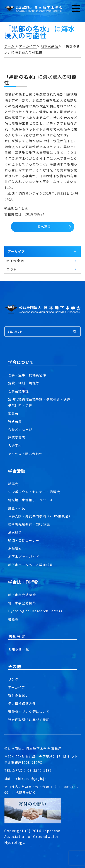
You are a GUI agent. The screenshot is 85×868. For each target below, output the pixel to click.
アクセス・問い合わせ (25, 454)
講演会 (13, 484)
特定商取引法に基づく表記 (29, 720)
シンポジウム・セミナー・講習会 (34, 492)
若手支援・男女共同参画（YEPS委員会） (40, 516)
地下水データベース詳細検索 (31, 565)
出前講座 (15, 549)
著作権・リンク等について (29, 711)
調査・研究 (17, 508)
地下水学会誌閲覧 (22, 595)
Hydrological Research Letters (35, 611)
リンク (13, 679)
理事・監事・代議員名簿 (27, 375)
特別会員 (15, 421)
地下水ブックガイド (24, 557)
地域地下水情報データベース (31, 500)
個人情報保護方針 (22, 704)
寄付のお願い (19, 695)
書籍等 (13, 619)
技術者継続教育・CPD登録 (29, 524)
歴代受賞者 (17, 437)
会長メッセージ (20, 429)
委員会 (13, 413)
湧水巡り (15, 532)
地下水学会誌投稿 (22, 603)
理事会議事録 (19, 391)
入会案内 (15, 445)
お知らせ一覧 (19, 649)
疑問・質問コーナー (24, 540)
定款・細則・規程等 (24, 383)
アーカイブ (17, 687)
